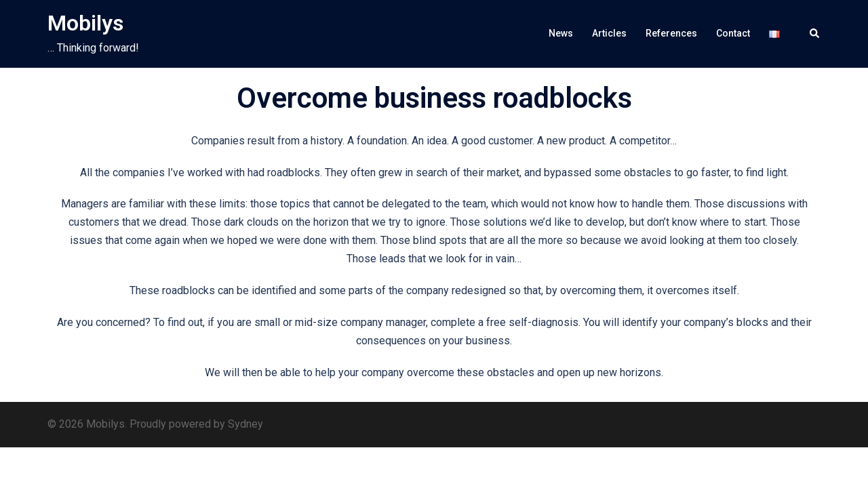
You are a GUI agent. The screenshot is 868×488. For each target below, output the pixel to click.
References (671, 33)
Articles (609, 33)
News (561, 33)
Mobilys (85, 23)
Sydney (245, 424)
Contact (733, 33)
